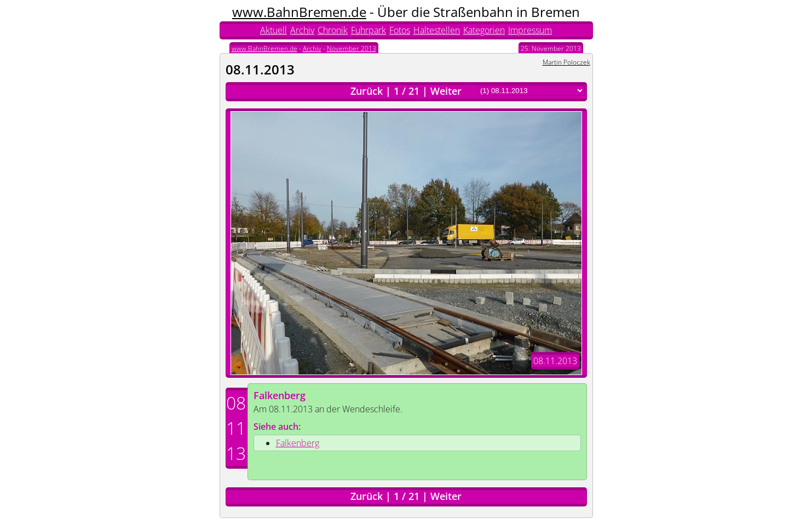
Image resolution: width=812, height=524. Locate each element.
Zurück (367, 91)
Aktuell (273, 30)
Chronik (333, 30)
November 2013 (352, 48)
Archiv (302, 30)
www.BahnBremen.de (299, 12)
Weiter (446, 91)
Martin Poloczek (566, 62)
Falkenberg (280, 395)
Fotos (400, 30)
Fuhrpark (368, 30)
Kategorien (484, 30)
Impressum (530, 30)
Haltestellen (437, 30)
